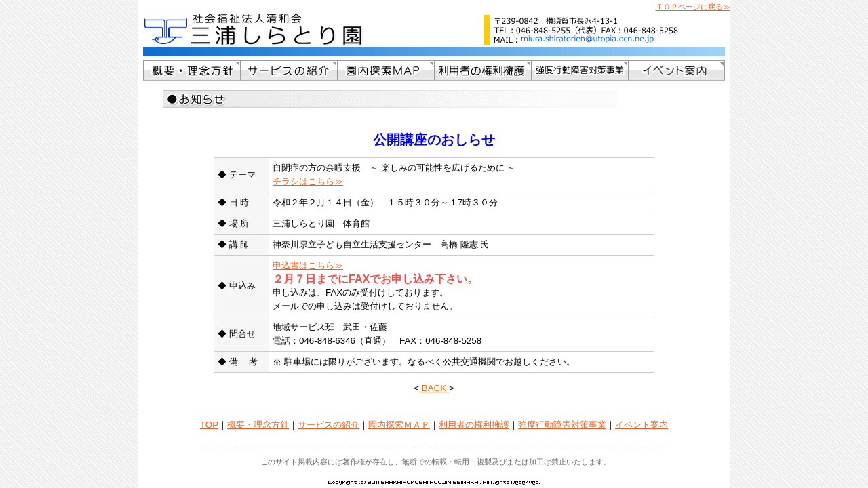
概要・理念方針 (258, 425)
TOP (209, 425)
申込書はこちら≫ (308, 265)
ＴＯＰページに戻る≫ (693, 7)
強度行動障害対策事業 (562, 425)
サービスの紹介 (329, 425)
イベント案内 (642, 425)
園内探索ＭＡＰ (399, 425)
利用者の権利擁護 (474, 425)
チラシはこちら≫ (308, 181)
